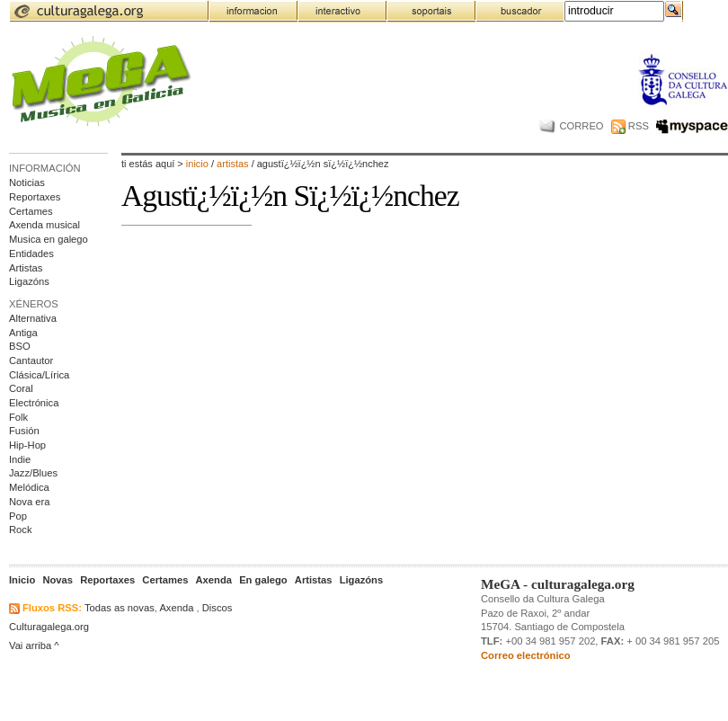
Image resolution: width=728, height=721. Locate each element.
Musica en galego (49, 239)
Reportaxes (35, 197)
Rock (21, 530)
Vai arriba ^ (34, 645)
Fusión (24, 431)
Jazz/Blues (33, 473)
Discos (218, 608)
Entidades (31, 254)
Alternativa (33, 318)
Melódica (29, 487)
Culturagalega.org (49, 627)
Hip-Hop (27, 445)
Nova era (29, 502)
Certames (31, 211)
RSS (630, 126)
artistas (234, 164)
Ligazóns (29, 281)
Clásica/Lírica (39, 375)
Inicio (197, 164)
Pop (18, 516)
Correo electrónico (526, 655)
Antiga (23, 333)
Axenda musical (44, 225)
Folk (18, 417)
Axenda (176, 608)
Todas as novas (120, 608)
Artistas (26, 268)
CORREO (571, 126)
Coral (21, 388)
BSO (20, 346)
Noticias (27, 182)
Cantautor (31, 360)
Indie (20, 459)
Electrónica (34, 403)
